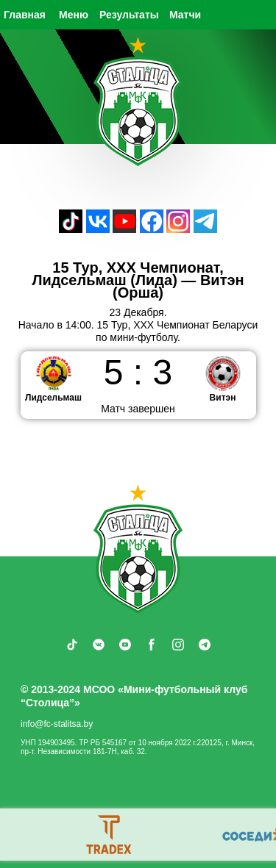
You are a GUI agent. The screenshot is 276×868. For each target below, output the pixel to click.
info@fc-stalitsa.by (57, 724)
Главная (25, 15)
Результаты (129, 15)
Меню (74, 15)
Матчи (185, 15)
